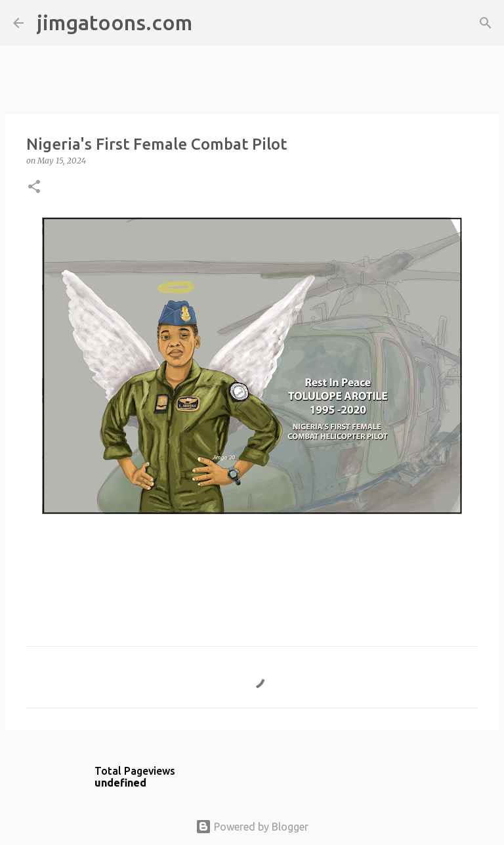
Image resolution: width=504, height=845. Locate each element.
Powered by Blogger (252, 827)
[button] (34, 187)
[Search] (211, 23)
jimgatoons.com (115, 22)
